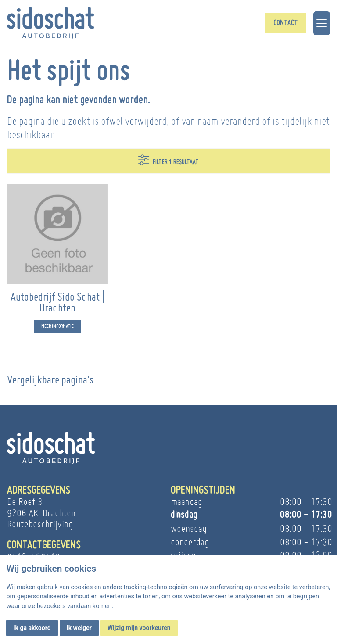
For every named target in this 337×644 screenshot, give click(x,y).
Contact (286, 23)
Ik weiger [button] (79, 628)
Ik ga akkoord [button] (32, 628)
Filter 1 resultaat (168, 160)
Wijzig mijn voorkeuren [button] (139, 628)
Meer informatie (57, 329)
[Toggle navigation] (322, 23)
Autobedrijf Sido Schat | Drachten (57, 305)
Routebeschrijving (40, 524)
